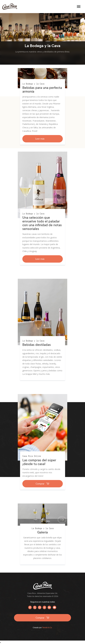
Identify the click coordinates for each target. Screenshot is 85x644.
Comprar (43, 484)
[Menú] (79, 6)
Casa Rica (10, 6)
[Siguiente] (62, 520)
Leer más (42, 139)
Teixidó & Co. (47, 628)
